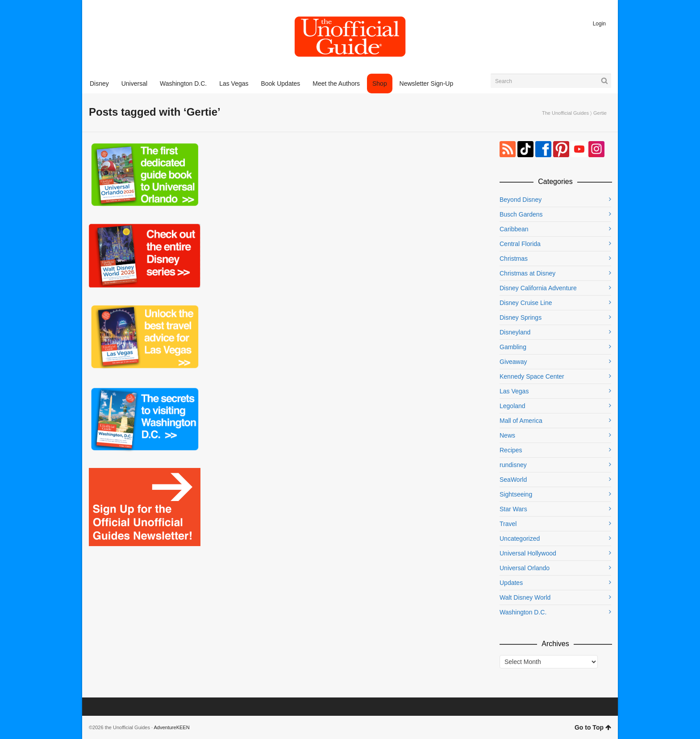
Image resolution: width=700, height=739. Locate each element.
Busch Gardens (521, 214)
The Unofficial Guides (565, 113)
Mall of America (521, 421)
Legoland (512, 406)
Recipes (511, 450)
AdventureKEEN (172, 727)
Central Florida (520, 244)
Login (599, 24)
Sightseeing (516, 494)
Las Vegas (514, 391)
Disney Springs (521, 317)
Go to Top (593, 727)
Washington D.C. (523, 612)
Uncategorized (520, 539)
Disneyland (515, 332)
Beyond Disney (521, 200)
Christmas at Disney (527, 273)
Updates (511, 583)
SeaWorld (513, 480)
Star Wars (513, 509)
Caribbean (514, 229)
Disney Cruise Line (526, 303)
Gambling (513, 347)
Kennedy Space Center (532, 376)
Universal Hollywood (528, 553)
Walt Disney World (525, 597)
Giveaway (513, 362)
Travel (508, 524)
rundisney (513, 465)
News (507, 435)
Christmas (514, 259)
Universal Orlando (525, 568)
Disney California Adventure (538, 288)
